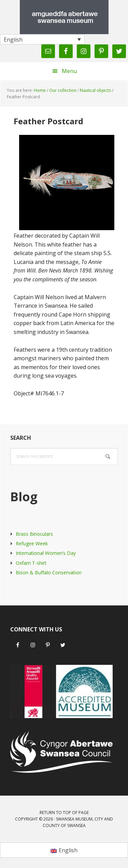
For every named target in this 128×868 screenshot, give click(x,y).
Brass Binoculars (34, 534)
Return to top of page (64, 813)
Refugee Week (32, 543)
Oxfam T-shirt (31, 563)
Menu (69, 71)
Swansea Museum (64, 17)
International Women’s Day (46, 553)
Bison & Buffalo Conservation (49, 572)
